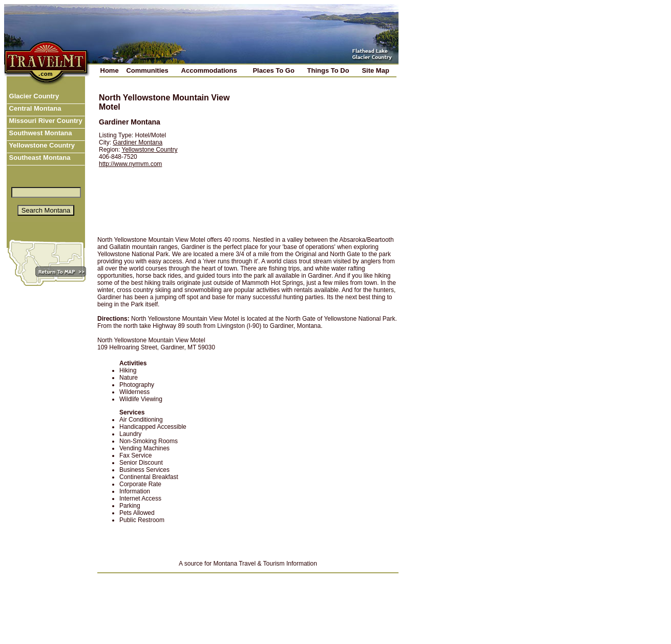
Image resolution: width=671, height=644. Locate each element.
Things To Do (328, 70)
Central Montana (34, 108)
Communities (147, 70)
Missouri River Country (45, 121)
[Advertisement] (318, 157)
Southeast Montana (39, 158)
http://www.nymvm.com (130, 164)
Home (110, 70)
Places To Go (273, 70)
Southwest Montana (39, 133)
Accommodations (209, 70)
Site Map (375, 70)
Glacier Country (33, 96)
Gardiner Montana (138, 142)
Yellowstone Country (41, 145)
